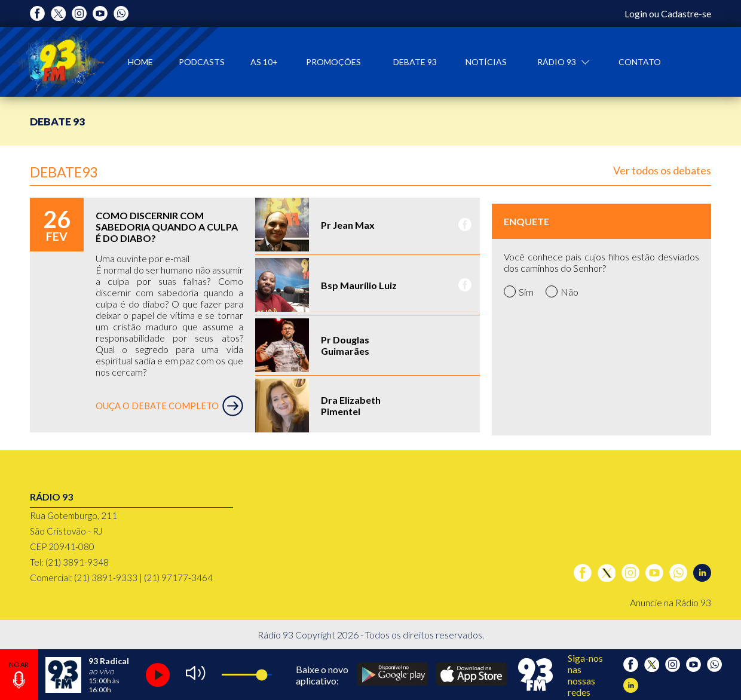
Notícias (486, 62)
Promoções (333, 62)
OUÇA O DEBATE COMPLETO (169, 406)
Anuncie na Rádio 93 (670, 602)
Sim (519, 291)
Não (562, 291)
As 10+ (264, 62)
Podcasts (202, 62)
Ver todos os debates (662, 170)
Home (140, 62)
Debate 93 (415, 62)
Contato (640, 62)
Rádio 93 (558, 62)
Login (636, 13)
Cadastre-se (686, 13)
